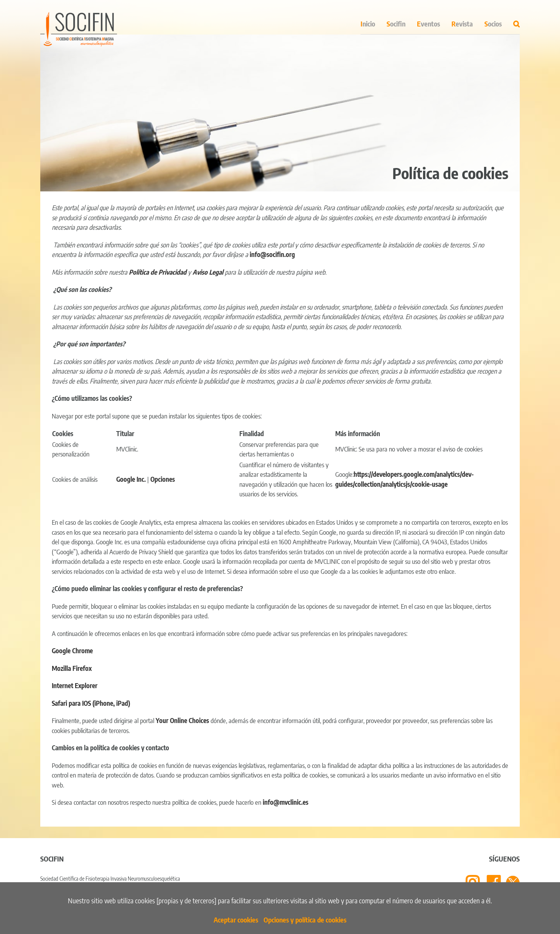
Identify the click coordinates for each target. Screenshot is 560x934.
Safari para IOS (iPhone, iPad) (91, 703)
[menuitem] (374, 22)
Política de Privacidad (158, 272)
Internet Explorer (75, 685)
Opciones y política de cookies (305, 920)
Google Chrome (72, 651)
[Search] (516, 22)
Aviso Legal (209, 272)
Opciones (163, 479)
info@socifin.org (272, 254)
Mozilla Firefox (72, 668)
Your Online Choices (182, 720)
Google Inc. (131, 479)
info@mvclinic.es (286, 802)
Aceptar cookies (236, 920)
